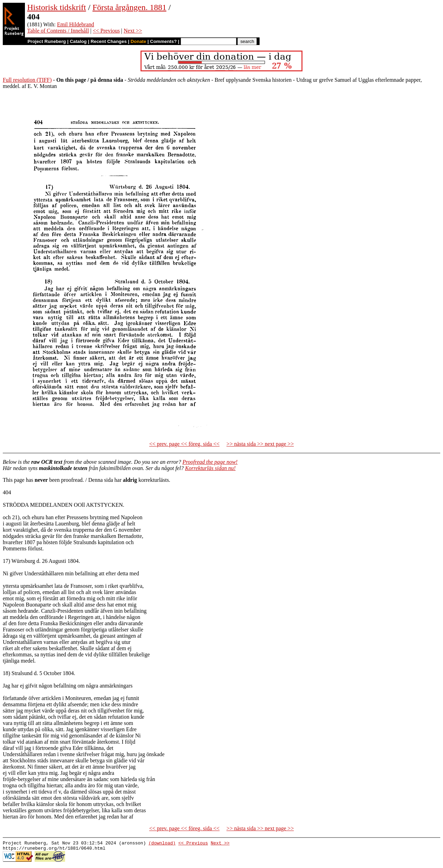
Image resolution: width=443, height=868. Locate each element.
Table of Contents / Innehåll (58, 31)
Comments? (164, 41)
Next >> (133, 31)
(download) (162, 844)
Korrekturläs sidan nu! (210, 468)
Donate (138, 41)
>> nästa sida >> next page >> (260, 444)
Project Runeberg (47, 41)
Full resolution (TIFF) (27, 80)
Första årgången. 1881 (129, 7)
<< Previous (106, 31)
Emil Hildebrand (76, 24)
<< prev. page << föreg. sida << (184, 444)
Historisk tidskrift (56, 7)
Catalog (78, 41)
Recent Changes (109, 41)
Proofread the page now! (210, 462)
